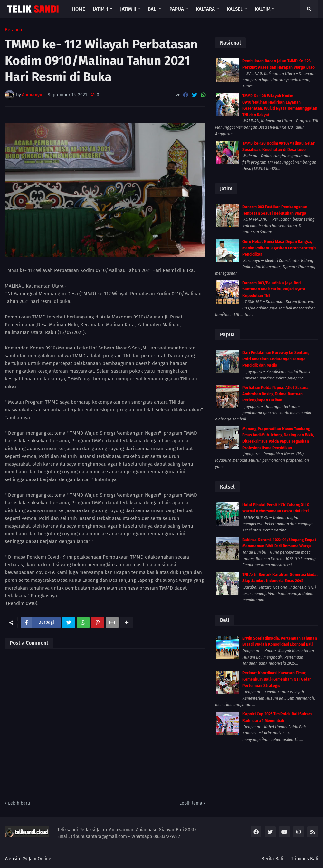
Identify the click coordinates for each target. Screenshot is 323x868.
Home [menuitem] (79, 9)
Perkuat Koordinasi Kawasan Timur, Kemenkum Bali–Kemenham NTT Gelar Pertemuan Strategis (277, 679)
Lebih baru (19, 803)
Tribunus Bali (305, 859)
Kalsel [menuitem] (235, 9)
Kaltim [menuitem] (263, 9)
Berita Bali (272, 859)
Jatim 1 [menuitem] (100, 9)
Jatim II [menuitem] (128, 9)
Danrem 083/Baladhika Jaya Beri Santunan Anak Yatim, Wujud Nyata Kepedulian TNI (274, 289)
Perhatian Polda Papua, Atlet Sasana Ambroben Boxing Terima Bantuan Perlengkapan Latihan (275, 394)
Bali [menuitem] (153, 9)
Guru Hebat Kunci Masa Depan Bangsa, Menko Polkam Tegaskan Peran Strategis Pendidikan (279, 248)
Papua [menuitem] (177, 9)
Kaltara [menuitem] (205, 9)
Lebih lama (191, 803)
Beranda (14, 30)
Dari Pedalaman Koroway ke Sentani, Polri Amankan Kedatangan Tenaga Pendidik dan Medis (276, 359)
